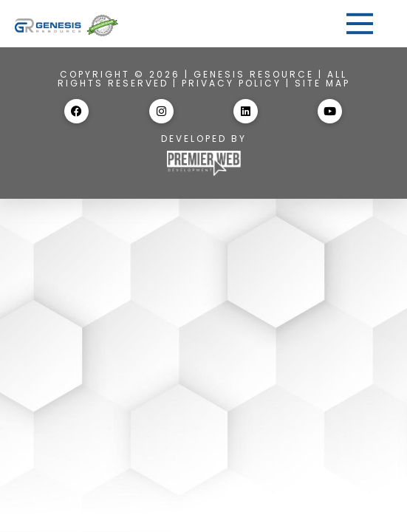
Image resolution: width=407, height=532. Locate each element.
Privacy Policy (232, 83)
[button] (360, 24)
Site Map (322, 83)
